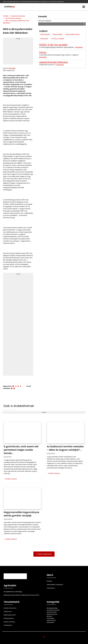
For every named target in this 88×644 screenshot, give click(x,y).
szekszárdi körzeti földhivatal (54, 62)
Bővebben (79, 47)
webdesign (18, 592)
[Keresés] (84, 24)
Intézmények (45, 34)
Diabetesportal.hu (10, 615)
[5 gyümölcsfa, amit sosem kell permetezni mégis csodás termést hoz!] (22, 453)
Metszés (49, 616)
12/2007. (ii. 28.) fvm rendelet (53, 45)
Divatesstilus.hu (9, 618)
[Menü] (84, 7)
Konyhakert (51, 622)
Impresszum (51, 588)
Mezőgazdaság (52, 608)
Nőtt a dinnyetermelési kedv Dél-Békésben (16, 22)
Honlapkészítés (9, 592)
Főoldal (6, 16)
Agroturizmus (51, 620)
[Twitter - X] (18, 386)
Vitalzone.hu (8, 612)
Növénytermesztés (18, 16)
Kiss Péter (12, 68)
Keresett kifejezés (45, 21)
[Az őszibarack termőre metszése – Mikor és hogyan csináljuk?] (66, 453)
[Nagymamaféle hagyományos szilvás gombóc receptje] (22, 515)
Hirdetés (18, 39)
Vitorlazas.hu (8, 625)
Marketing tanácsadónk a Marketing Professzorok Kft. (22, 595)
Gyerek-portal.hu (9, 622)
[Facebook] (13, 386)
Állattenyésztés (52, 614)
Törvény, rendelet (58, 39)
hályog (43, 52)
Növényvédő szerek (72, 34)
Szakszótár (44, 39)
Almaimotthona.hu (10, 608)
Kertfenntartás (52, 612)
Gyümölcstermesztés (13, 18)
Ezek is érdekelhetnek (19, 406)
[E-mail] (16, 386)
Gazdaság (50, 618)
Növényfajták (58, 34)
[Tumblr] (21, 386)
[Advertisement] (18, 52)
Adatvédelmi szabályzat (55, 585)
